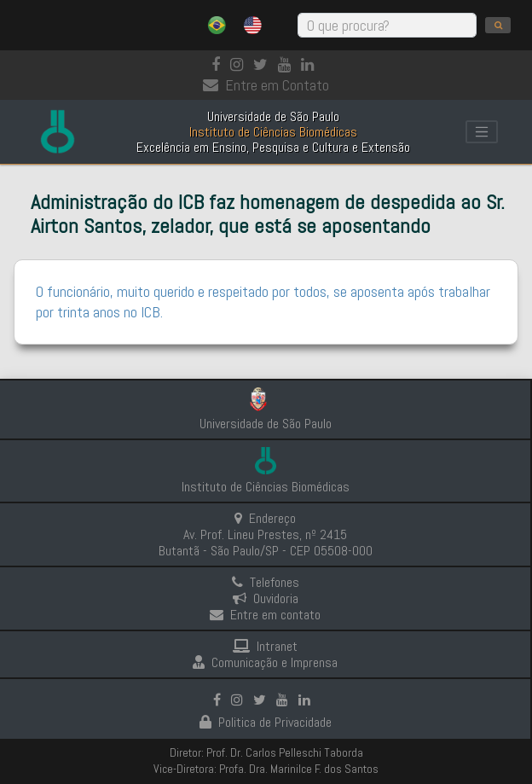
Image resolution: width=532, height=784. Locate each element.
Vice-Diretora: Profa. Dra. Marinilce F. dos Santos (266, 769)
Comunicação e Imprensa (265, 662)
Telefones (266, 582)
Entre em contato (265, 615)
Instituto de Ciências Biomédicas (266, 487)
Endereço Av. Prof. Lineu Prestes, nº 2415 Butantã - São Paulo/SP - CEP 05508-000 (266, 534)
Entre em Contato (266, 85)
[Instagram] (240, 64)
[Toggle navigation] (482, 132)
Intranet (265, 646)
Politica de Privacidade (266, 722)
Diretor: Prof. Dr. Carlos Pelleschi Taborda (266, 752)
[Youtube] (288, 64)
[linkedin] (311, 64)
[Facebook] (219, 64)
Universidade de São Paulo (266, 424)
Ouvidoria (266, 598)
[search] (498, 25)
